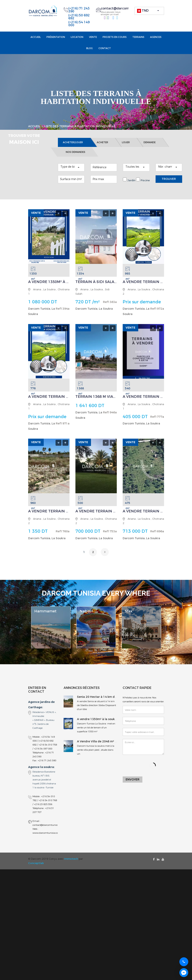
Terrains (138, 37)
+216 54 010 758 (48, 750)
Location (77, 37)
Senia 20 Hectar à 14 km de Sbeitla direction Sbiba (113, 702)
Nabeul (86, 617)
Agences (156, 37)
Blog (90, 48)
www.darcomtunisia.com (46, 838)
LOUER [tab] (126, 148)
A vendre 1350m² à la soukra (97, 724)
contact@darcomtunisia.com (124, 8)
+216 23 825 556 (43, 810)
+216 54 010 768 (48, 806)
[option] (51, 633)
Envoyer (133, 785)
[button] (149, 11)
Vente (93, 37)
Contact (105, 48)
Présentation (56, 37)
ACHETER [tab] (102, 148)
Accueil (36, 37)
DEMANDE (150, 148)
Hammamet (45, 617)
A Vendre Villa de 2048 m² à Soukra (102, 747)
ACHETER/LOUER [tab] (73, 148)
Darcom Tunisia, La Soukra (94, 314)
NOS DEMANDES (76, 157)
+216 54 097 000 (43, 754)
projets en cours (115, 37)
